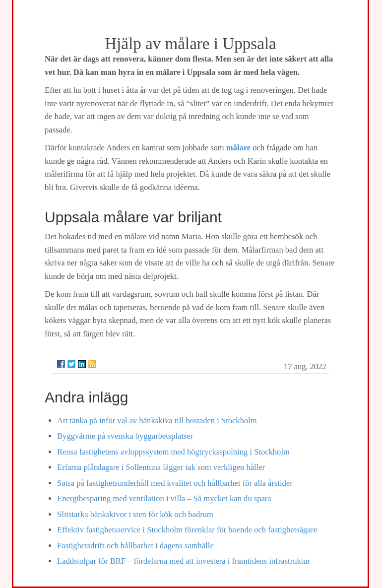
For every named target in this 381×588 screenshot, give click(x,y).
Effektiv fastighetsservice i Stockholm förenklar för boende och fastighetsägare (187, 530)
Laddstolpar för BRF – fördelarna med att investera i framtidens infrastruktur (184, 561)
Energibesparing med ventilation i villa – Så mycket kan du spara (164, 498)
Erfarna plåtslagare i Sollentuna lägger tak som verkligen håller (161, 467)
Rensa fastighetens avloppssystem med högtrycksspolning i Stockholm (173, 452)
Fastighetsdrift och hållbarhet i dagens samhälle (135, 546)
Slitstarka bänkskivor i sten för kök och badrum (135, 514)
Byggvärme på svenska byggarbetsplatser (125, 436)
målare (238, 148)
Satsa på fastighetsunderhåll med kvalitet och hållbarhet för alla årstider (175, 483)
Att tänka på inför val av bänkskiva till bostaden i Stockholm (157, 421)
